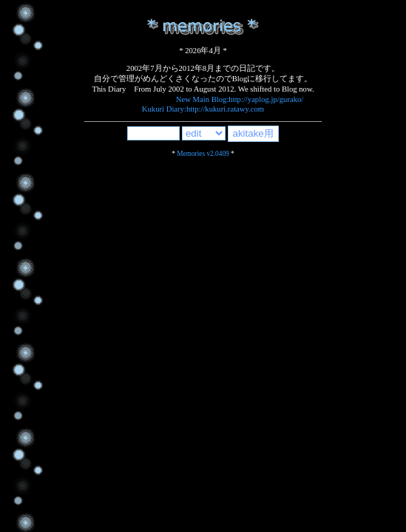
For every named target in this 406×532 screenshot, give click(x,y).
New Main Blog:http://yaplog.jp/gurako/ (240, 99)
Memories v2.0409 (203, 154)
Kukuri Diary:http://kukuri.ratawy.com (203, 109)
